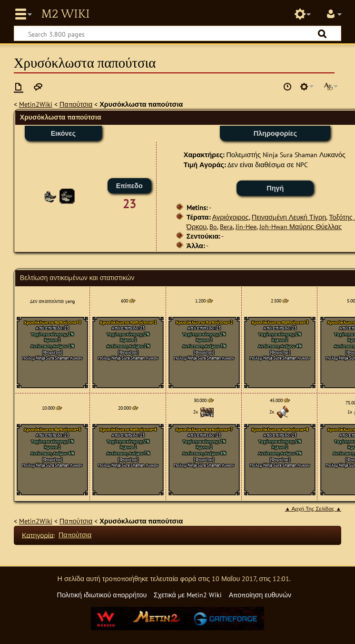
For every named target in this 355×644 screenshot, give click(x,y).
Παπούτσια (76, 104)
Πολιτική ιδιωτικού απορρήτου (102, 595)
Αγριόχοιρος (231, 217)
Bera (226, 226)
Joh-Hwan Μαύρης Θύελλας (301, 226)
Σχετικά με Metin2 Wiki (188, 595)
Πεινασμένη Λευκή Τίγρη (289, 217)
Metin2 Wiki (65, 14)
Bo (213, 226)
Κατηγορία (38, 535)
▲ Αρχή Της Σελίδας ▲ (313, 509)
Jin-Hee (246, 226)
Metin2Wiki (36, 104)
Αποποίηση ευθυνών (260, 595)
